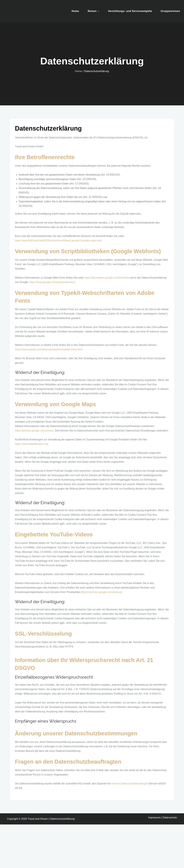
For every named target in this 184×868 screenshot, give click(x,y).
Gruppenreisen (170, 11)
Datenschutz (170, 818)
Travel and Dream (38, 819)
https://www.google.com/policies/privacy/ (52, 282)
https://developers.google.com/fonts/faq (107, 278)
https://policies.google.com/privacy (34, 431)
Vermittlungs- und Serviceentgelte (130, 11)
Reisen (93, 11)
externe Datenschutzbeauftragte (129, 784)
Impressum (154, 818)
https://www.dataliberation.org (32, 444)
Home (75, 11)
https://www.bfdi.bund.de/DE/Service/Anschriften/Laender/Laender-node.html (58, 241)
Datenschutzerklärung (62, 819)
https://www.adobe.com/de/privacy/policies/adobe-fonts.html (49, 349)
